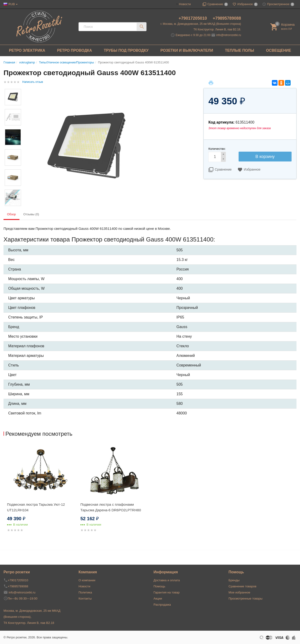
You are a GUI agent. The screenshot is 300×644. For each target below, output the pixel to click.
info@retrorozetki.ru (229, 35)
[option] (40, 494)
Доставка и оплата (167, 580)
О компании (87, 580)
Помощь (159, 586)
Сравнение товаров (242, 586)
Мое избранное (239, 592)
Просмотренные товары (246, 598)
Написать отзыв (33, 82)
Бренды (234, 580)
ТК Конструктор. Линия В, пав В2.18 (29, 623)
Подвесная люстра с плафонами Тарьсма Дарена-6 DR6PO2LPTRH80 (111, 507)
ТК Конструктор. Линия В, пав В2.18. (217, 29)
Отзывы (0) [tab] (31, 214)
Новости (185, 4)
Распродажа (162, 605)
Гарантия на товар (167, 592)
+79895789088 (227, 18)
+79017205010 (193, 18)
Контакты (85, 598)
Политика (85, 592)
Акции (158, 598)
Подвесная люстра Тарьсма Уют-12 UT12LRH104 (36, 507)
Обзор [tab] (11, 214)
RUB (12, 4)
